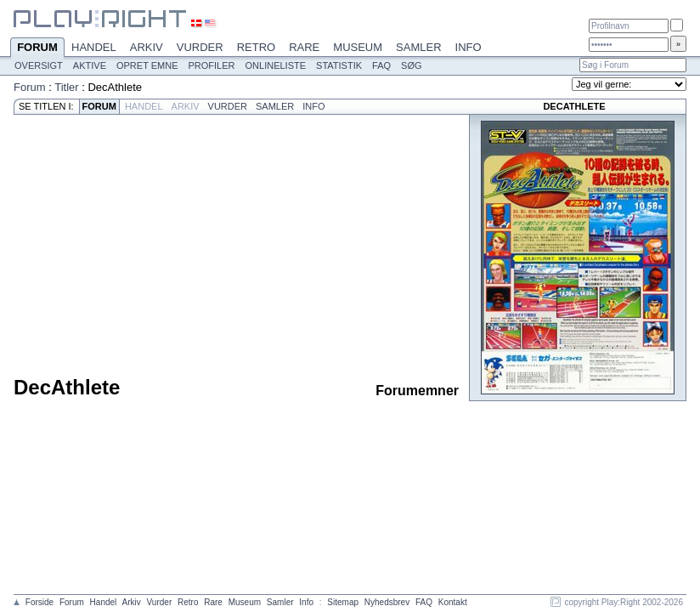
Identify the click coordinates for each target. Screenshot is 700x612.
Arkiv (147, 47)
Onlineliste (276, 65)
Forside (40, 602)
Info (469, 47)
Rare (304, 47)
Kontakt (453, 602)
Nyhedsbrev (387, 602)
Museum (358, 47)
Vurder (200, 47)
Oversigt (39, 65)
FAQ (381, 65)
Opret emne (147, 65)
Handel (94, 47)
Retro (257, 47)
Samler (418, 47)
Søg (411, 65)
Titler (66, 87)
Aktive (90, 65)
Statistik (339, 65)
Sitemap (343, 602)
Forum (37, 48)
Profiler (212, 65)
